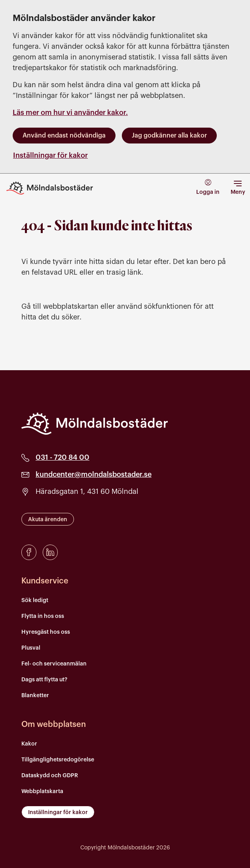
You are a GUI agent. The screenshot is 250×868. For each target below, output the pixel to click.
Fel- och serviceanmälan (54, 664)
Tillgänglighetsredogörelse (58, 760)
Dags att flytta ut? (44, 680)
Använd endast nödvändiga (64, 136)
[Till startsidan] (55, 188)
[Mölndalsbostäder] (95, 424)
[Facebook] (29, 552)
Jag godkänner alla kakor (169, 136)
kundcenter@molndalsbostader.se (94, 474)
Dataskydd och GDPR (50, 776)
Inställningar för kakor (50, 155)
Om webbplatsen (54, 725)
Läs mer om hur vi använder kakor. (70, 113)
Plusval (31, 648)
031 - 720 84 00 (62, 457)
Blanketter (35, 696)
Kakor (29, 744)
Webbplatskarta (42, 792)
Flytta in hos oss (43, 616)
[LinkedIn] (50, 552)
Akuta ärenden (48, 520)
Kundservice (45, 581)
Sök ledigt (35, 600)
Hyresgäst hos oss (46, 632)
